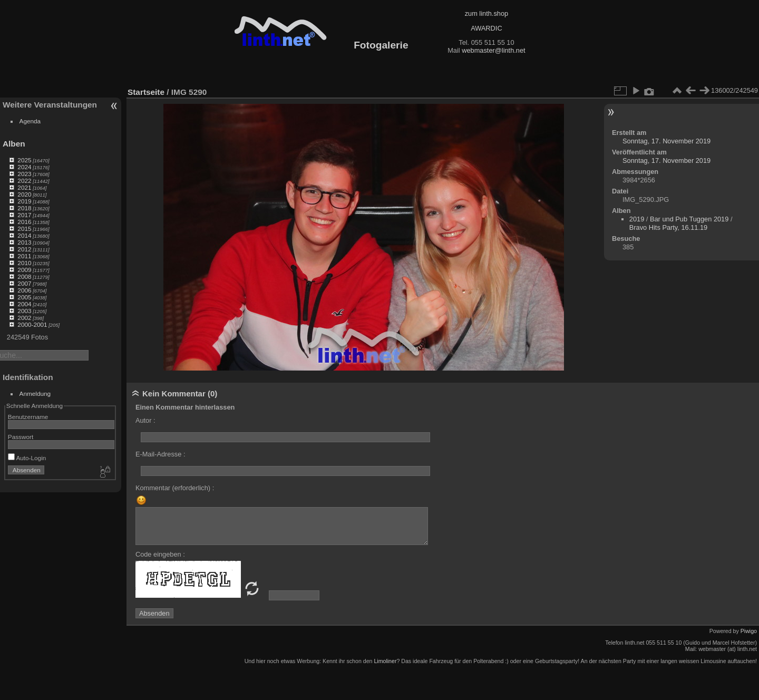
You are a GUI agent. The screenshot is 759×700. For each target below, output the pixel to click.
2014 (24, 235)
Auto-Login (27, 458)
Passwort (21, 437)
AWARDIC (486, 28)
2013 (24, 242)
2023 (24, 174)
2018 (24, 208)
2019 (24, 201)
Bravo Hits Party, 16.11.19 (668, 227)
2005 (24, 297)
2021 (24, 187)
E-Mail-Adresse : (160, 454)
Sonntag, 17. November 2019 (666, 141)
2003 (24, 311)
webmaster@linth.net (493, 50)
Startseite (146, 92)
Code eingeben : (160, 554)
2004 (24, 304)
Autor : (145, 420)
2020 (24, 194)
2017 (24, 215)
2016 (24, 222)
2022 (24, 181)
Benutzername (28, 417)
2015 (24, 229)
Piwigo (749, 631)
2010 (24, 263)
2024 (24, 167)
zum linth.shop (487, 13)
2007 (24, 283)
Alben (14, 144)
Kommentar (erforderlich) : (175, 488)
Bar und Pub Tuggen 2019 (689, 219)
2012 (24, 249)
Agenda (30, 121)
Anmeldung (35, 393)
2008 (24, 276)
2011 (24, 256)
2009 (24, 270)
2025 (24, 160)
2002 (24, 318)
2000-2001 (32, 324)
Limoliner (385, 661)
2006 (24, 290)
